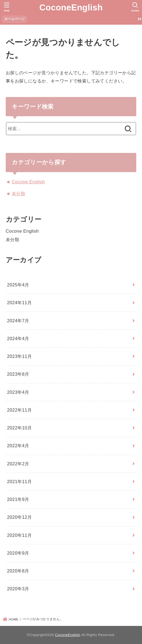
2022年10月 (19, 428)
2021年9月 (18, 499)
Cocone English (28, 182)
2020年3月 (18, 589)
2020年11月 (19, 535)
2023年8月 (18, 374)
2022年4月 (18, 446)
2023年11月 (19, 356)
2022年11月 (19, 410)
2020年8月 (18, 571)
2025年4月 (18, 285)
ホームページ (15, 19)
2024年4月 (18, 338)
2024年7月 (18, 321)
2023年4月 (18, 392)
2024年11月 (19, 303)
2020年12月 (19, 517)
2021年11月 (19, 481)
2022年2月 (18, 464)
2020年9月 (18, 553)
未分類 (18, 193)
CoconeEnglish (71, 8)
